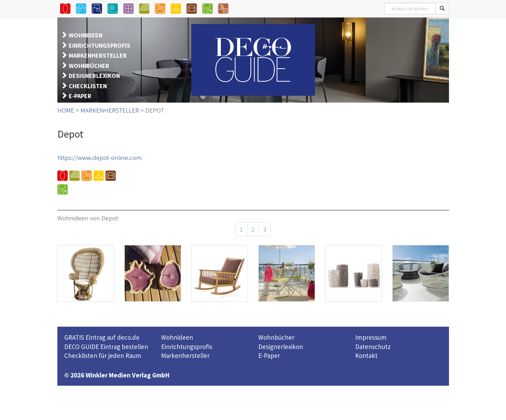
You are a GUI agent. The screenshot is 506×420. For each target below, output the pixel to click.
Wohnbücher (276, 337)
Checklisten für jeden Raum (103, 355)
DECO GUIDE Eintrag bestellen (106, 347)
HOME (66, 110)
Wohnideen (177, 337)
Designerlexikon (281, 347)
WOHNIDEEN (86, 35)
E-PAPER (80, 96)
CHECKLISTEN (88, 86)
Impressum (371, 337)
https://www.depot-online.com (100, 157)
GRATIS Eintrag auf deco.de (102, 337)
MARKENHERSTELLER (98, 55)
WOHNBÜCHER (89, 66)
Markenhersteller (185, 355)
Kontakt (366, 355)
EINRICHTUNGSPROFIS (99, 45)
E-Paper (269, 355)
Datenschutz (373, 347)
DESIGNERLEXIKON (94, 76)
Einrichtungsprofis (187, 347)
